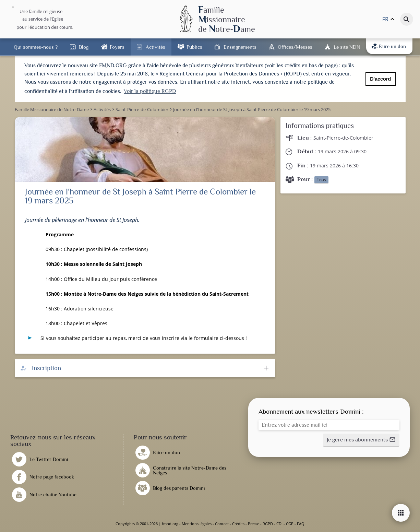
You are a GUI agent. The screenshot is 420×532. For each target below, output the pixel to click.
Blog (84, 47)
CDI (279, 524)
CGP (290, 524)
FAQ (301, 524)
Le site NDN (347, 47)
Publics (194, 47)
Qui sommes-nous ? (36, 47)
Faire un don (389, 46)
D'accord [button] (380, 79)
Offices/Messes (295, 47)
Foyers (117, 47)
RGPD (268, 524)
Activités (155, 47)
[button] (361, 440)
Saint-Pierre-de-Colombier (343, 138)
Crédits (238, 524)
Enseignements (240, 47)
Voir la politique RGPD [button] (150, 91)
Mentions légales (197, 524)
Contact (222, 524)
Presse (254, 524)
